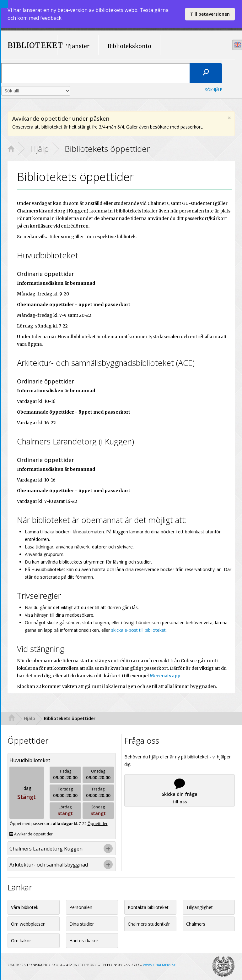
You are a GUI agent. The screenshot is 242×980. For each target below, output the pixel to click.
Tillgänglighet (199, 907)
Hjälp (40, 149)
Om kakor (21, 941)
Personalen (81, 907)
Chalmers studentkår (149, 924)
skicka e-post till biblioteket (138, 630)
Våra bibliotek (25, 907)
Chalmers (196, 924)
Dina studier (82, 924)
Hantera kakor (84, 941)
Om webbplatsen (28, 924)
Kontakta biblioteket (148, 907)
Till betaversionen (210, 14)
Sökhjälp (214, 90)
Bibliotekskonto (129, 46)
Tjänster (78, 46)
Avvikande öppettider (31, 834)
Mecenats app (165, 676)
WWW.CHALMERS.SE (159, 965)
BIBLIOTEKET (30, 46)
